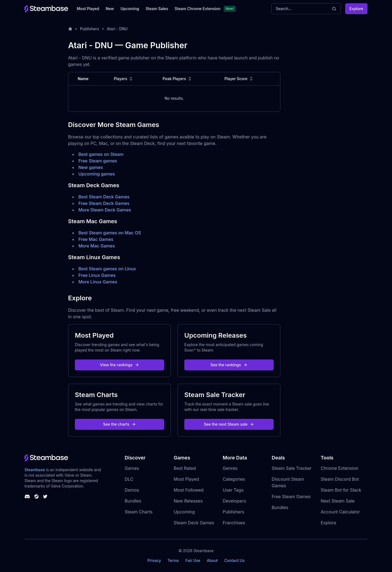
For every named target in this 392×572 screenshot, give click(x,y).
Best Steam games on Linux (107, 269)
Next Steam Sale (338, 501)
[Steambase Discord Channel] (27, 497)
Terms (173, 560)
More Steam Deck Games (105, 210)
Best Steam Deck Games (104, 197)
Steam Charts (139, 512)
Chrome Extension (339, 468)
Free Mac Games (96, 239)
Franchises (234, 523)
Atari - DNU (117, 29)
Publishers (90, 29)
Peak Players (177, 79)
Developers (234, 501)
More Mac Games (97, 246)
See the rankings (229, 365)
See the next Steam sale (229, 424)
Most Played (88, 9)
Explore (356, 9)
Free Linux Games (97, 275)
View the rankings (120, 365)
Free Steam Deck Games (104, 203)
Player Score (239, 79)
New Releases (188, 501)
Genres (230, 468)
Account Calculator (340, 512)
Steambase (35, 470)
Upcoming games (97, 174)
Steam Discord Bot (340, 479)
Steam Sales (157, 9)
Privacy (154, 560)
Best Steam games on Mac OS (110, 233)
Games (132, 468)
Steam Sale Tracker (292, 468)
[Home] (70, 29)
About (212, 560)
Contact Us (234, 560)
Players (124, 79)
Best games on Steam (101, 154)
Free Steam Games (291, 497)
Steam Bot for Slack (341, 490)
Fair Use (193, 560)
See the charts (120, 424)
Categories (234, 479)
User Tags (233, 490)
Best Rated (185, 468)
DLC (129, 479)
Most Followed (189, 490)
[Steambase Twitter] (45, 497)
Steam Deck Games (194, 523)
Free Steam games (98, 161)
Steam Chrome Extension (197, 9)
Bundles (133, 501)
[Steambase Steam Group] (36, 497)
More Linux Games (98, 282)
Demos (132, 490)
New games (91, 167)
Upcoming (130, 9)
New (110, 9)
